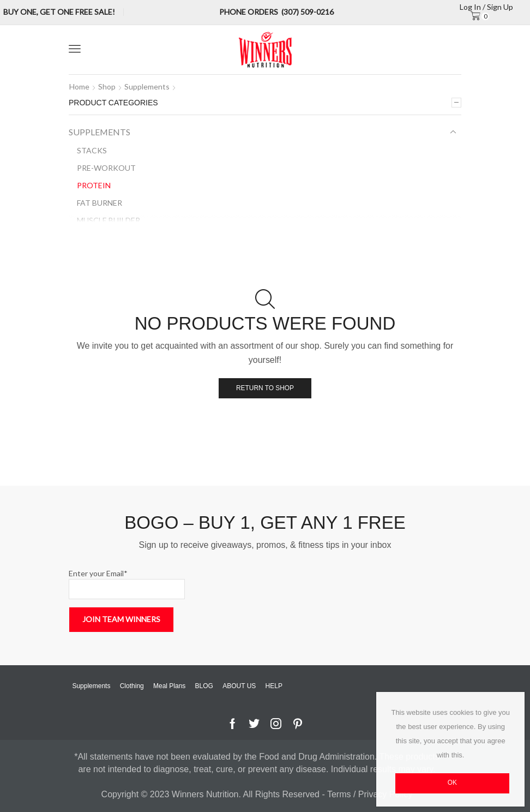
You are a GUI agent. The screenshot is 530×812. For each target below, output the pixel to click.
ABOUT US (239, 686)
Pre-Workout (106, 168)
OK (452, 783)
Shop (107, 86)
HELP (274, 686)
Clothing (132, 686)
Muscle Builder (109, 220)
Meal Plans (169, 686)
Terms (340, 794)
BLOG (204, 686)
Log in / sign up (486, 7)
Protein (94, 185)
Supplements (147, 86)
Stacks (92, 150)
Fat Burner (100, 203)
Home (79, 86)
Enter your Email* (127, 584)
